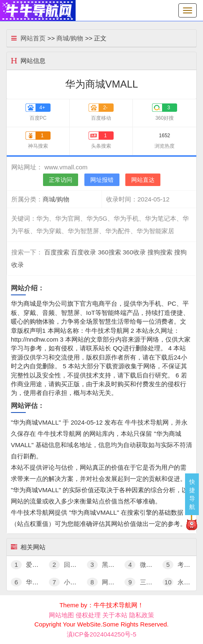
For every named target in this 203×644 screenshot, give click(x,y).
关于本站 (115, 615)
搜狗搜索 (160, 252)
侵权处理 (88, 615)
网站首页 (33, 38)
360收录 (134, 252)
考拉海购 (183, 565)
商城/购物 (70, 38)
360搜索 (110, 252)
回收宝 (66, 565)
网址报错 (102, 180)
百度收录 (84, 252)
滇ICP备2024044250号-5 (102, 634)
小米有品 (69, 582)
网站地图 (61, 615)
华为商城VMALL (41, 582)
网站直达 (143, 180)
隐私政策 (142, 615)
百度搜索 (57, 252)
